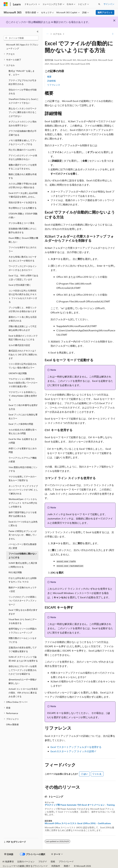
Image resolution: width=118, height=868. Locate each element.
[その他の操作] (113, 34)
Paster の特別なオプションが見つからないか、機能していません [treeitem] (23, 535)
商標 (66, 866)
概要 (49, 77)
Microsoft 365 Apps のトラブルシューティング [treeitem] (22, 46)
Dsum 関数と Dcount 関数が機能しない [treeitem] (23, 240)
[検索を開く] (99, 4)
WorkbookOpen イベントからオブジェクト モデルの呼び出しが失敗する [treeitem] (23, 503)
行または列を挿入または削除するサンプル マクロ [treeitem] (23, 580)
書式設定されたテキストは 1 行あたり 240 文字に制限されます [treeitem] (23, 354)
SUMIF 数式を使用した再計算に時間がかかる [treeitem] (23, 565)
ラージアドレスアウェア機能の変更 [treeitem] (23, 460)
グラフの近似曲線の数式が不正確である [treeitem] (23, 133)
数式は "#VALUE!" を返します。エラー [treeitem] (22, 73)
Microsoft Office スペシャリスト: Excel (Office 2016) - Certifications (78, 823)
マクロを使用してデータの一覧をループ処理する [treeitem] (23, 478)
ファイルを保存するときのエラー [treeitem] (23, 249)
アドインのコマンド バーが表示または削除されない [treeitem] (23, 157)
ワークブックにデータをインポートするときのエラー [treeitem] (23, 268)
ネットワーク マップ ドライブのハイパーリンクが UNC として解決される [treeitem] (23, 490)
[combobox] (21, 38)
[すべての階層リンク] (47, 34)
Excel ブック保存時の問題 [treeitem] (21, 424)
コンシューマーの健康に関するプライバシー (24, 866)
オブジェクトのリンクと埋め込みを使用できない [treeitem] (23, 123)
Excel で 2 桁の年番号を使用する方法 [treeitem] (23, 407)
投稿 (53, 861)
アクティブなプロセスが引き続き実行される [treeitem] (23, 82)
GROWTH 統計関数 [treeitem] (18, 373)
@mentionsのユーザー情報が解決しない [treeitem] (23, 681)
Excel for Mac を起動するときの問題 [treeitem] (23, 441)
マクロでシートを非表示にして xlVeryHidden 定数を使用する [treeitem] (23, 396)
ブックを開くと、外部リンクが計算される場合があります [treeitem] (23, 309)
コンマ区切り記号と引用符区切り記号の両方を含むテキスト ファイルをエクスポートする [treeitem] (23, 296)
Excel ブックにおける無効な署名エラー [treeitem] (23, 416)
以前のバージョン (26, 861)
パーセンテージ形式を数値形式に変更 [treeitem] (23, 546)
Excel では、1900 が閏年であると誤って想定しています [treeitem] (23, 277)
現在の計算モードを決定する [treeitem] (23, 202)
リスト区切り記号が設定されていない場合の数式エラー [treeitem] (23, 366)
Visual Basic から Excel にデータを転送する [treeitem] (23, 621)
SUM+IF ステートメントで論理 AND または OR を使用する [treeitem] (23, 659)
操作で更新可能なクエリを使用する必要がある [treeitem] (23, 514)
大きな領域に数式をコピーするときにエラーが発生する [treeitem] (23, 259)
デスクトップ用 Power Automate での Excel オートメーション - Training (80, 805)
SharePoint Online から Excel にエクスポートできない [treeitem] (24, 101)
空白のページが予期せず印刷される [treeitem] (23, 92)
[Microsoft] (6, 4)
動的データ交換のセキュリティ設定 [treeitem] (23, 589)
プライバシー (65, 861)
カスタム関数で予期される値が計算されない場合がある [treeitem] (23, 186)
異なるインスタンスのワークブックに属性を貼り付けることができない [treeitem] (23, 112)
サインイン (109, 4)
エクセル (57, 34)
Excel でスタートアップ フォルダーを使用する (76, 747)
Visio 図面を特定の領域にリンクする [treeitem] (23, 469)
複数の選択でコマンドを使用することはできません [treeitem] (23, 167)
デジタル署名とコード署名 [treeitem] (22, 223)
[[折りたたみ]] (38, 32)
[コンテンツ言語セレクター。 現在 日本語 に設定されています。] (9, 854)
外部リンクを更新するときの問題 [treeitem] (23, 450)
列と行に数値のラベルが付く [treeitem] (23, 150)
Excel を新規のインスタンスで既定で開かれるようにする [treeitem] (23, 338)
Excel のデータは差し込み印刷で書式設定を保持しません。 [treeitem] (23, 195)
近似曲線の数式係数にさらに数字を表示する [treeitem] (23, 230)
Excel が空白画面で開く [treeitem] (20, 285)
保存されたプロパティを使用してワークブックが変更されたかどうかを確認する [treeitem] (23, 670)
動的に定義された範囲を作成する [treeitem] (23, 176)
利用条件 (56, 866)
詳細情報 (51, 81)
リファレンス (54, 85)
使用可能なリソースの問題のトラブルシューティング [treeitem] (23, 631)
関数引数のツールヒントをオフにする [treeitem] (23, 640)
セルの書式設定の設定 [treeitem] (19, 345)
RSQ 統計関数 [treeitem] (15, 572)
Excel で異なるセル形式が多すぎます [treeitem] (23, 612)
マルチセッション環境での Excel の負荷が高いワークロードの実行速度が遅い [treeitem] (23, 383)
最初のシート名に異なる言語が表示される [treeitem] (23, 319)
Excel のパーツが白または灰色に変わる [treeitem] (23, 524)
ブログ (41, 861)
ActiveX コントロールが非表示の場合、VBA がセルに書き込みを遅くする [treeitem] (23, 693)
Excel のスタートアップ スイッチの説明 (72, 751)
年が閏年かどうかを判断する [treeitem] (23, 208)
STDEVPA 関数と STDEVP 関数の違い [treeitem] (23, 216)
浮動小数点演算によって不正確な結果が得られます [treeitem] (23, 328)
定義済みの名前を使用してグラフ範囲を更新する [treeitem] (23, 649)
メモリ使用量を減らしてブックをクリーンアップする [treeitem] (23, 142)
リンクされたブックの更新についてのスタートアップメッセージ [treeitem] (23, 601)
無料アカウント (105, 12)
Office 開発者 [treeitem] (12, 724)
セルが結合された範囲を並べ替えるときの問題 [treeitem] (23, 432)
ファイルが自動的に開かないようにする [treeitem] (23, 555)
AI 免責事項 (8, 861)
